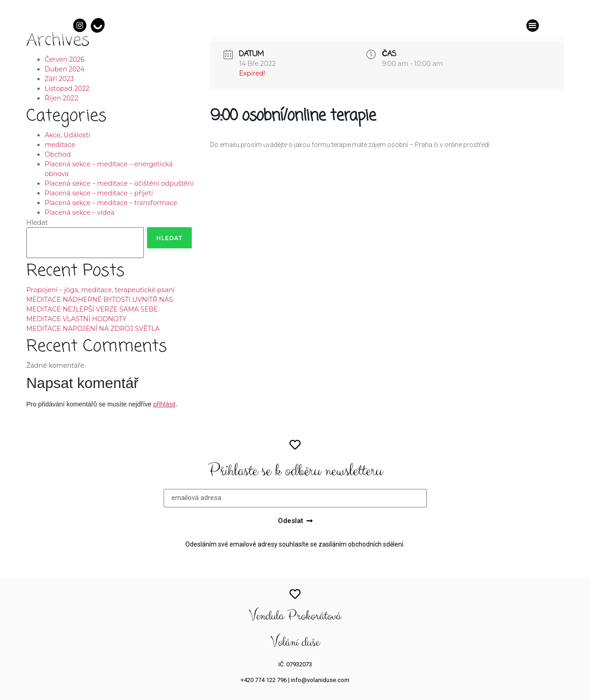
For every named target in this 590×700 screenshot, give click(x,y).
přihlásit (164, 404)
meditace (60, 145)
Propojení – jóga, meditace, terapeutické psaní (100, 290)
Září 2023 (59, 79)
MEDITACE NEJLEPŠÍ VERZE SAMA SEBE (92, 309)
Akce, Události (68, 135)
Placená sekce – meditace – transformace (111, 203)
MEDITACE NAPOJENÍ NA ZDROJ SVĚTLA (93, 329)
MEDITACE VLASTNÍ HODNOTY (76, 319)
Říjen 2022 (61, 98)
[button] (533, 26)
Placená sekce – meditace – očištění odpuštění (119, 183)
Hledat (37, 223)
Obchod (58, 154)
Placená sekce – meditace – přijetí (99, 193)
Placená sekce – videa (80, 212)
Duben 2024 (65, 69)
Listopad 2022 (67, 88)
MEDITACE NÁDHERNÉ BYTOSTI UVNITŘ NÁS (100, 300)
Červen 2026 (65, 59)
